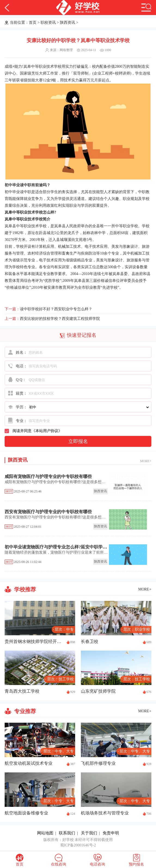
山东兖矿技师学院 (98, 691)
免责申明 (111, 833)
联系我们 (67, 833)
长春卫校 (90, 641)
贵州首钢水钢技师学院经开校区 (34, 641)
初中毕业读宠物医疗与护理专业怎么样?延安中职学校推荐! (61, 547)
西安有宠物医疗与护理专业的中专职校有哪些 (48, 512)
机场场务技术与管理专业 (105, 813)
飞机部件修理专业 (98, 763)
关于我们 (89, 833)
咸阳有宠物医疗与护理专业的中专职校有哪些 (48, 476)
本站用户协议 (47, 431)
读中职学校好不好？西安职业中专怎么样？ (56, 309)
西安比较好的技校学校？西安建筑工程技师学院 (60, 319)
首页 (33, 23)
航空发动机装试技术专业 (29, 763)
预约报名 (136, 864)
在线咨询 (59, 864)
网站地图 (45, 833)
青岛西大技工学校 (22, 691)
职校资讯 (48, 23)
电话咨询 (97, 864)
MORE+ (146, 461)
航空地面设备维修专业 (26, 813)
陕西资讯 (68, 23)
